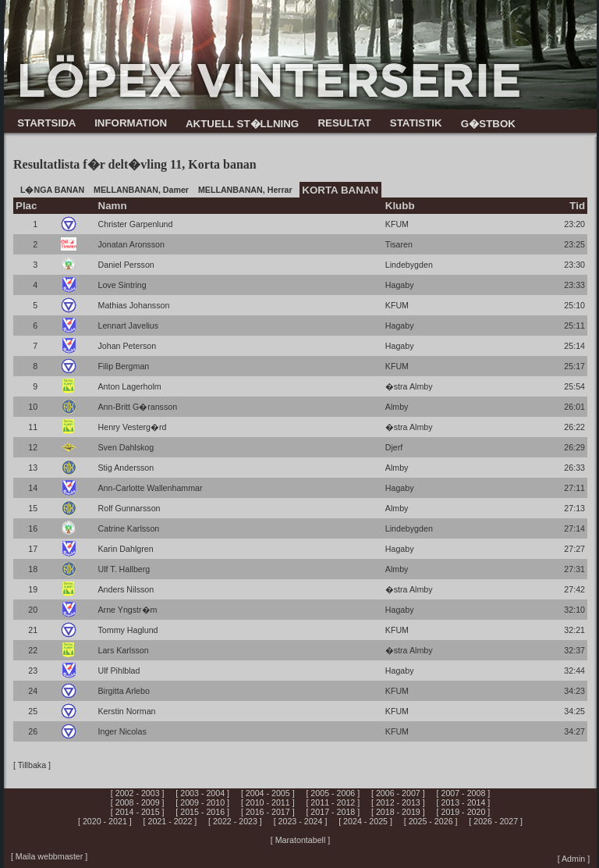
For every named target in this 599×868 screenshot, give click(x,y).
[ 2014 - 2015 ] (138, 812)
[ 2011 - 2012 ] (333, 802)
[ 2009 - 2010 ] (202, 802)
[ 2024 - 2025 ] (365, 821)
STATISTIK (416, 123)
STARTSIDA (46, 123)
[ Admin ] (574, 859)
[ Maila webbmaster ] (49, 856)
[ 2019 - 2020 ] (464, 812)
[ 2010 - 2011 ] (268, 802)
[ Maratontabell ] (300, 840)
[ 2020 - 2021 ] (105, 821)
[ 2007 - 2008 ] (464, 793)
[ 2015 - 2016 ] (202, 812)
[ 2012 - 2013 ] (398, 802)
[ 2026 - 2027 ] (496, 821)
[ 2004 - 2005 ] (268, 793)
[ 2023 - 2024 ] (301, 821)
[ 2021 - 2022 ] (170, 821)
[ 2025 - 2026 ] (431, 821)
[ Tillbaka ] (32, 765)
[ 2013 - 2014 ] (464, 802)
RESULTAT (344, 123)
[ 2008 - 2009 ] (138, 802)
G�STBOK (488, 124)
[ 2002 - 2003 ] (138, 793)
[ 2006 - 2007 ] (398, 793)
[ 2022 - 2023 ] (235, 821)
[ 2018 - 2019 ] (398, 812)
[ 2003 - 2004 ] (202, 793)
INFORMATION (131, 123)
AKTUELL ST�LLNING (242, 124)
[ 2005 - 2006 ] (333, 793)
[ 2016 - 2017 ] (268, 812)
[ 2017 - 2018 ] (333, 812)
